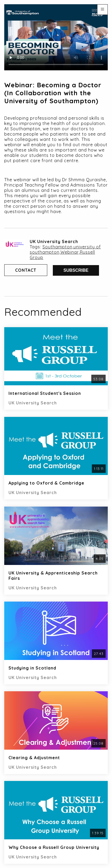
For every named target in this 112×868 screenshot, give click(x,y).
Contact (26, 270)
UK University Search (54, 241)
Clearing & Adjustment (34, 758)
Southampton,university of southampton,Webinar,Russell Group (65, 252)
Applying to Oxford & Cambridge (46, 483)
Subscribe (76, 270)
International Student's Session (45, 393)
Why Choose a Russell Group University (54, 847)
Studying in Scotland (32, 668)
